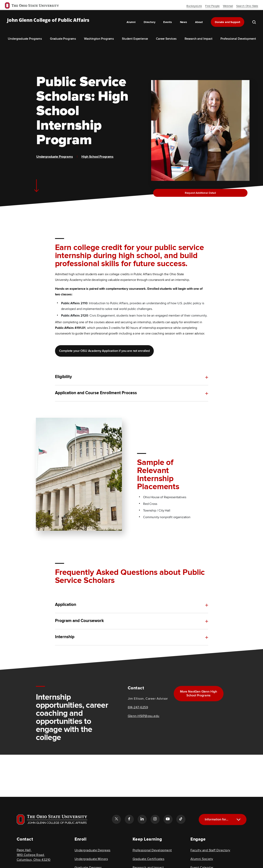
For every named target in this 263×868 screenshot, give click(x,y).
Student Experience (135, 39)
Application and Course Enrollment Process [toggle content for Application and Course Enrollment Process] (96, 394)
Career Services (166, 39)
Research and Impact (199, 39)
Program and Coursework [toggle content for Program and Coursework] (79, 622)
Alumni (131, 22)
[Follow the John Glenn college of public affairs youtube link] (168, 819)
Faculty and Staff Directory (210, 850)
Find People (212, 6)
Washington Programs (99, 39)
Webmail (228, 6)
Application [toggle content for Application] (66, 605)
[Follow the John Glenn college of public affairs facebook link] (129, 819)
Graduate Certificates (149, 859)
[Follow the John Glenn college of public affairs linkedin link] (142, 819)
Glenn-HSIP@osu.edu (144, 716)
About (199, 22)
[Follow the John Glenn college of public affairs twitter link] (116, 819)
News (183, 22)
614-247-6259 (138, 707)
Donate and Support (228, 22)
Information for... (217, 819)
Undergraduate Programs (25, 39)
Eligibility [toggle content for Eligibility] (63, 377)
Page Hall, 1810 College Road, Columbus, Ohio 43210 (34, 855)
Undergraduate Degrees (93, 850)
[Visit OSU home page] (52, 819)
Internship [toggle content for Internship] (65, 646)
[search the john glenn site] (254, 22)
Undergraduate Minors (91, 859)
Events (167, 22)
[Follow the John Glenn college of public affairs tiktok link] (181, 819)
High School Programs (97, 157)
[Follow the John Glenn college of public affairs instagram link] (155, 819)
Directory (150, 22)
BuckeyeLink (194, 6)
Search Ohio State (247, 6)
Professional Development (238, 39)
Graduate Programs (63, 39)
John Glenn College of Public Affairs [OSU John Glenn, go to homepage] (48, 20)
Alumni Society (202, 859)
